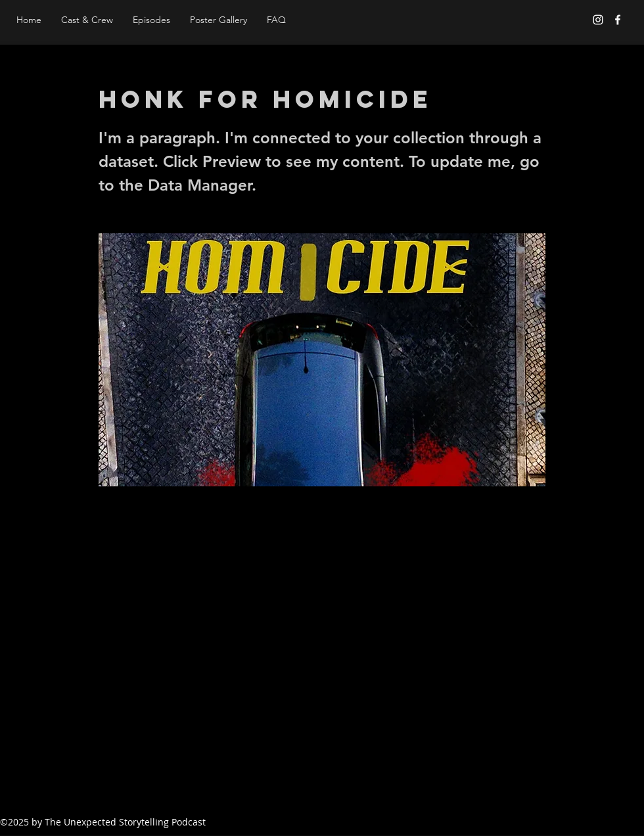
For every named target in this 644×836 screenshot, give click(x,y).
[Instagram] (598, 20)
